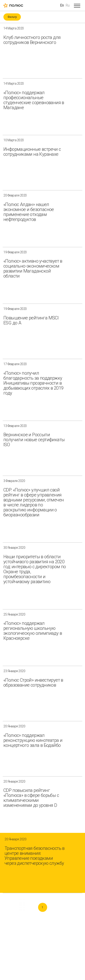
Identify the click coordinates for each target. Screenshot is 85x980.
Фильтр (12, 17)
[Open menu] (77, 5)
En (62, 5)
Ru (68, 5)
